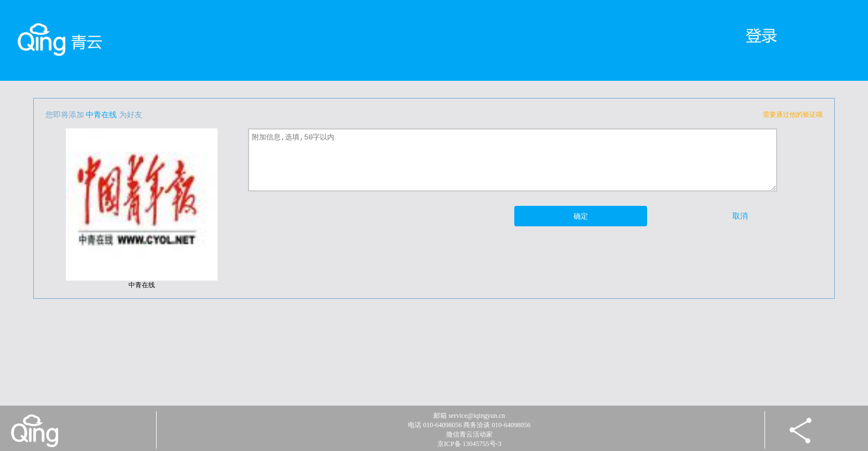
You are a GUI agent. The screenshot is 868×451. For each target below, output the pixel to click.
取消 (740, 216)
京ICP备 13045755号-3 (469, 444)
